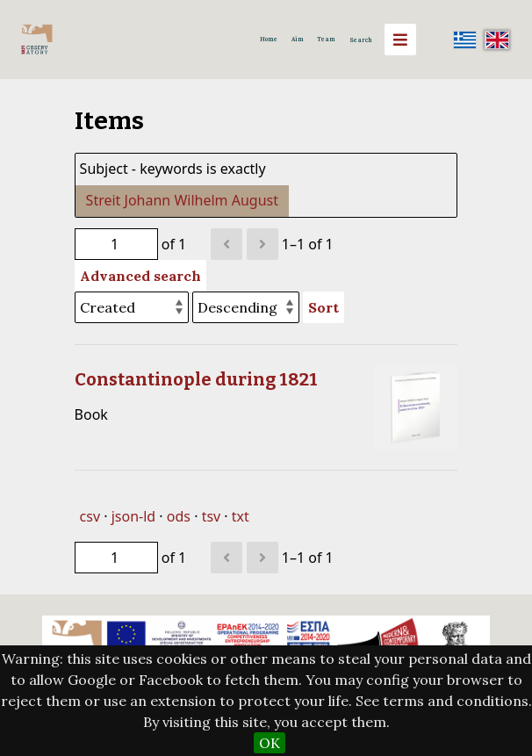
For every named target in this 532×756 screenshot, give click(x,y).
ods (179, 516)
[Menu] (400, 40)
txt (241, 516)
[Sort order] (246, 307)
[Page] (116, 244)
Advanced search (140, 276)
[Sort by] (132, 307)
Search (361, 40)
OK (270, 743)
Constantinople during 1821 (196, 379)
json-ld (133, 516)
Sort (324, 307)
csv (90, 516)
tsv (212, 516)
